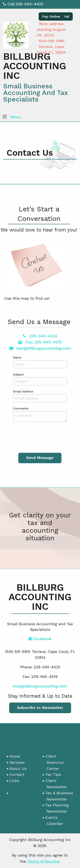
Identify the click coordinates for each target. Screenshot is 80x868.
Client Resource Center (54, 762)
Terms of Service (43, 861)
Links (14, 781)
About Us (18, 768)
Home (15, 756)
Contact (17, 774)
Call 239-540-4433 (23, 4)
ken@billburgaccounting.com (40, 348)
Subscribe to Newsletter (40, 708)
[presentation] (43, 437)
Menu (16, 117)
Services (17, 762)
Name (17, 357)
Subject (18, 374)
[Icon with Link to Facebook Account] (40, 639)
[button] (5, 117)
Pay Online (51, 16)
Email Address (23, 391)
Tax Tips (53, 774)
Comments (21, 408)
